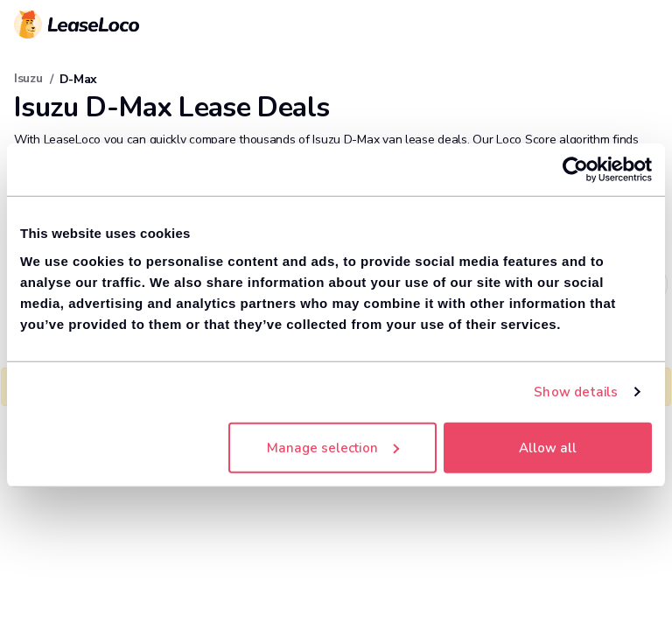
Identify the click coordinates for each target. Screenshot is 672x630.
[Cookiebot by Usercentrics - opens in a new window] (575, 170)
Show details (576, 392)
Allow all (548, 447)
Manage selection (333, 447)
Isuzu (28, 78)
